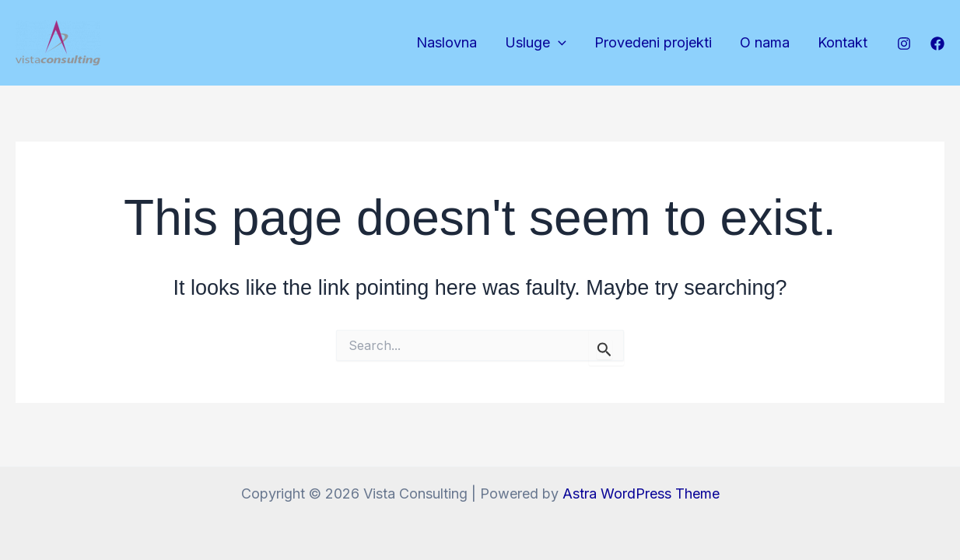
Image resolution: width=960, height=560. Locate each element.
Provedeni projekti (653, 42)
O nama (765, 42)
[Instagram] (904, 44)
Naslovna (447, 42)
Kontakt (843, 42)
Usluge (536, 43)
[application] (558, 43)
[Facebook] (937, 44)
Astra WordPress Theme (641, 493)
